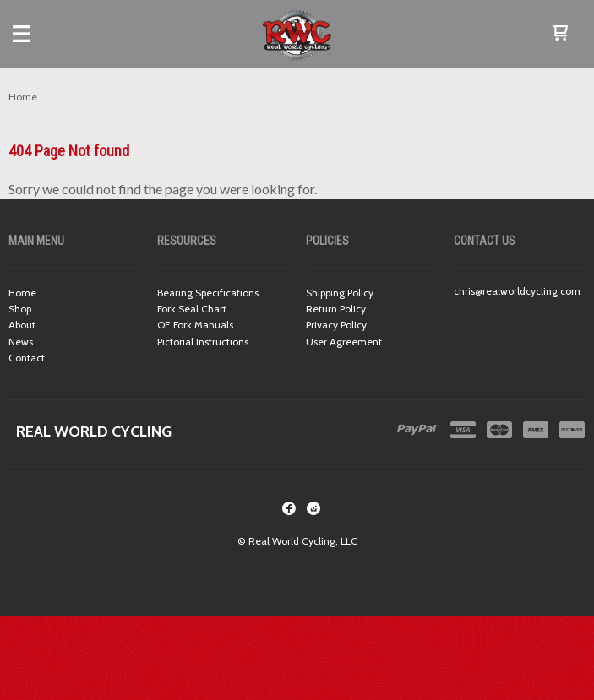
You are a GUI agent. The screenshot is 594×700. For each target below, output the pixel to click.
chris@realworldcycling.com (517, 291)
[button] (560, 34)
